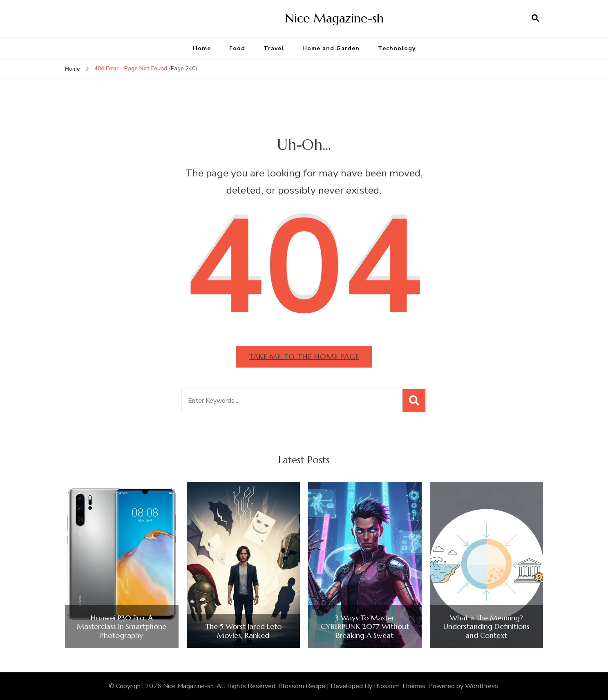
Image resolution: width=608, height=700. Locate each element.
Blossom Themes (400, 686)
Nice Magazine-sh (334, 18)
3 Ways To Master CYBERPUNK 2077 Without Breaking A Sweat (365, 627)
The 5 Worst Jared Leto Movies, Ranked (243, 631)
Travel (274, 48)
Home (202, 48)
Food (237, 48)
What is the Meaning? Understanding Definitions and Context (486, 627)
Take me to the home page (304, 356)
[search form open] (535, 18)
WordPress (482, 686)
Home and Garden (331, 48)
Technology (397, 48)
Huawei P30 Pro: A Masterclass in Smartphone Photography (122, 627)
